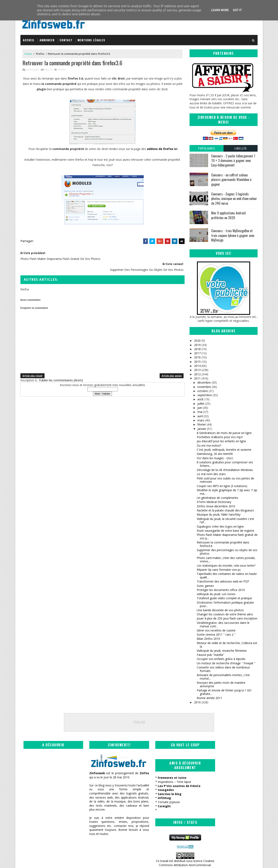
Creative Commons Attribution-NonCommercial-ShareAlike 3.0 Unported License (227, 792)
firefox (40, 54)
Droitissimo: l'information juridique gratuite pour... (225, 604)
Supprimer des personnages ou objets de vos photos (227, 552)
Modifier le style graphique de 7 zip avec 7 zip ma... (227, 492)
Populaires (207, 148)
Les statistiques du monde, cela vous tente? (226, 565)
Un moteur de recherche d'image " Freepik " (226, 663)
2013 (197, 370)
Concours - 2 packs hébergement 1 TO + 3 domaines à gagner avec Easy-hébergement (233, 160)
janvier (202, 429)
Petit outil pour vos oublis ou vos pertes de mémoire (225, 480)
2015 (197, 361)
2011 (197, 378)
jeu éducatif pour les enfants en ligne (221, 441)
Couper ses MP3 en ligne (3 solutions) (222, 486)
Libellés (241, 148)
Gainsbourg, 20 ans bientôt (215, 454)
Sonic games (205, 586)
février (202, 424)
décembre (204, 382)
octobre (203, 391)
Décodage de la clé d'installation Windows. (225, 470)
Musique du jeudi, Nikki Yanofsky (219, 514)
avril (200, 416)
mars (201, 420)
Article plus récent (32, 370)
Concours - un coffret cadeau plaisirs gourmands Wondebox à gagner (231, 179)
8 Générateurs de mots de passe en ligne (224, 433)
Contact (66, 40)
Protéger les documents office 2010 (221, 590)
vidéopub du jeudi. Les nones (216, 594)
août (200, 399)
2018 (197, 349)
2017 (197, 353)
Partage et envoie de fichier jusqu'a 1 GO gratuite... (224, 692)
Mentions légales (91, 40)
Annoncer (47, 40)
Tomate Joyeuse (155, 802)
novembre (204, 387)
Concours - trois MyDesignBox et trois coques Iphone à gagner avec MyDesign (233, 235)
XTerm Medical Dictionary (214, 502)
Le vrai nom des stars (211, 474)
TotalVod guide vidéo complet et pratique (224, 598)
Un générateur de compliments (217, 498)
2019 (197, 345)
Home (28, 54)
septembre (205, 395)
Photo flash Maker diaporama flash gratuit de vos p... (227, 536)
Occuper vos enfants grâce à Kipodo (221, 659)
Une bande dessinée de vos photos (220, 610)
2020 (197, 341)
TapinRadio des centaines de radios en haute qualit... (227, 575)
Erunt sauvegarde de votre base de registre (226, 530)
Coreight (150, 806)
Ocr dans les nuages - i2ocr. (215, 458)
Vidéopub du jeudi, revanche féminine (222, 650)
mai (200, 412)
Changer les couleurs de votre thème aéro (225, 614)
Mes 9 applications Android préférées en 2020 (228, 215)
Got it (237, 10)
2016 (197, 357)
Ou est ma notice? (209, 445)
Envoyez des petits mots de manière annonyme (221, 684)
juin (200, 408)
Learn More (220, 10)
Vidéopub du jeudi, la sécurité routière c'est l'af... (225, 520)
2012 (197, 374)
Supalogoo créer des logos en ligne (220, 526)
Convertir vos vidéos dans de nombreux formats (223, 669)
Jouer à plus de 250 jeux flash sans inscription (227, 618)
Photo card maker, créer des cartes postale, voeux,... (226, 559)
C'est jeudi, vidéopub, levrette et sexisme (224, 449)
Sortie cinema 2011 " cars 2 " (216, 634)
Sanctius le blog (156, 794)
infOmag (151, 798)
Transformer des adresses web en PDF (223, 581)
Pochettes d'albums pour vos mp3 (220, 437)
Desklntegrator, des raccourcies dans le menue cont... (223, 624)
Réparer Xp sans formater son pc (219, 569)
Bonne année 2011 (209, 698)
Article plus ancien (169, 370)
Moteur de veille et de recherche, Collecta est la (227, 644)
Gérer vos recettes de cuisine (216, 630)
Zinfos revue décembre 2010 (216, 506)
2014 (197, 366)
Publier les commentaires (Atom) (61, 374)
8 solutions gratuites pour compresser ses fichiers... (225, 464)
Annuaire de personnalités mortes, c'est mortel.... (223, 677)
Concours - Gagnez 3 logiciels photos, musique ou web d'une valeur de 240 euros (234, 198)
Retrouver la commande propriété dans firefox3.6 (223, 544)
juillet (201, 403)
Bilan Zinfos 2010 (208, 639)
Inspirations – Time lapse (161, 782)
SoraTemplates (41, 861)
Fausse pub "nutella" (210, 655)
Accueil (29, 40)
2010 (197, 702)
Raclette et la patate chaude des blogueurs (225, 510)
